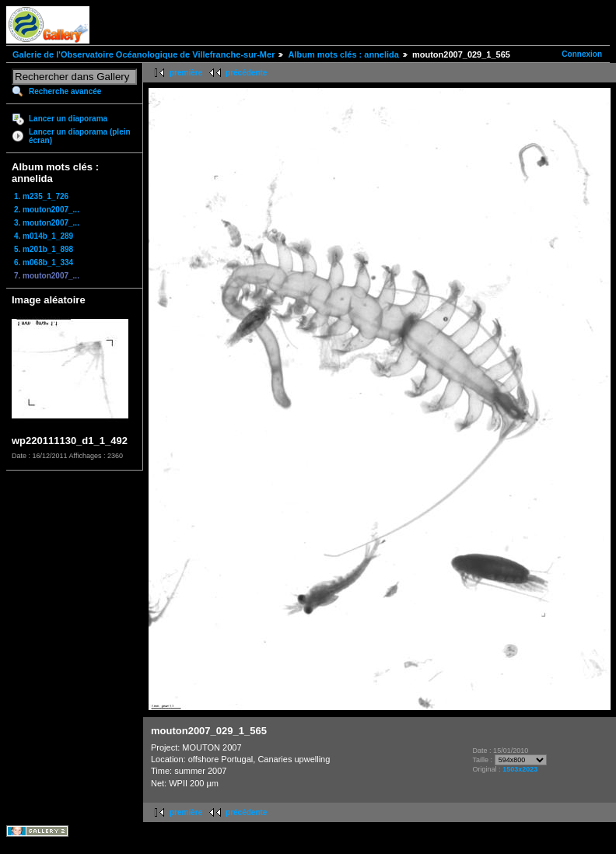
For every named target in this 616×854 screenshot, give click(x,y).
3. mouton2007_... (47, 223)
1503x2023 (520, 769)
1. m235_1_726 (41, 196)
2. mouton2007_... (47, 210)
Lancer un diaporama (68, 119)
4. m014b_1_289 (44, 236)
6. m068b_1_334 (44, 262)
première (186, 73)
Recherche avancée (65, 91)
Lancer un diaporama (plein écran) (80, 136)
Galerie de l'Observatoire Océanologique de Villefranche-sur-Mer (143, 54)
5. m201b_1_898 (44, 249)
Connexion (582, 54)
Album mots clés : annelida (343, 54)
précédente (246, 73)
